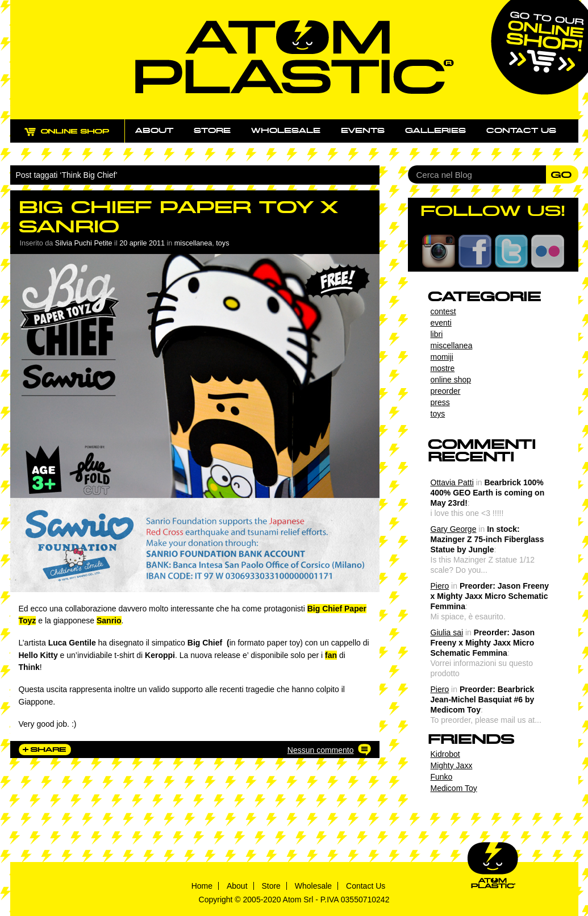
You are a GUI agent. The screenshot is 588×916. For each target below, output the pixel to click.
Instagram (439, 251)
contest (443, 311)
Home (202, 886)
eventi (441, 323)
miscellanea (193, 243)
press (440, 402)
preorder (446, 391)
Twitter (511, 251)
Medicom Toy (454, 788)
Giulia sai (447, 632)
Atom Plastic (295, 57)
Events (363, 131)
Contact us (521, 131)
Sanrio (109, 621)
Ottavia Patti (452, 482)
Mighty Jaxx (452, 765)
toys (222, 243)
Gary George (454, 529)
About (154, 131)
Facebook (475, 251)
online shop (451, 380)
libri (437, 334)
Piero (440, 586)
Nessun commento (321, 750)
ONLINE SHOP (78, 138)
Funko (442, 777)
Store (212, 131)
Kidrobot (445, 754)
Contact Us (366, 886)
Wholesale (286, 131)
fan (331, 655)
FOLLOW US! (493, 211)
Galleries (435, 131)
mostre (443, 368)
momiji (442, 357)
